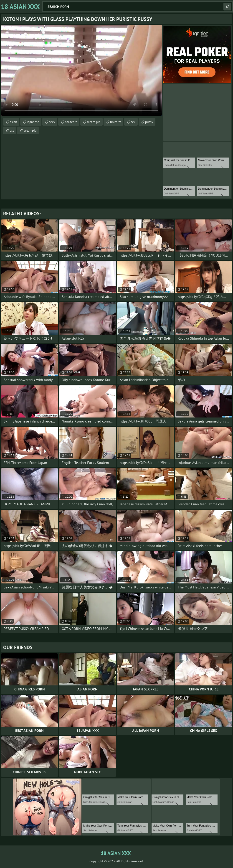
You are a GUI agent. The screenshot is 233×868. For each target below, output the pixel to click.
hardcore (71, 122)
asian (13, 122)
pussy (149, 122)
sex (133, 122)
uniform (116, 122)
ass (12, 130)
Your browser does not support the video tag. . (81, 70)
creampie (30, 130)
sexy (52, 122)
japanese (33, 122)
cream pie (94, 122)
